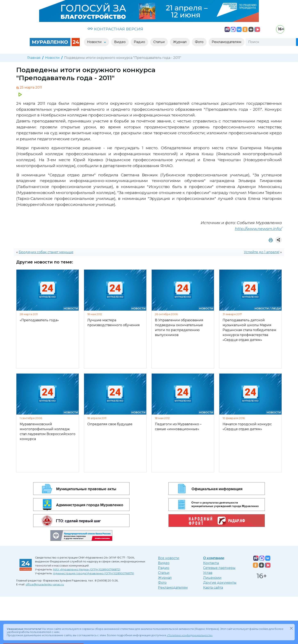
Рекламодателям (173, 588)
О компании (214, 558)
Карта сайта (213, 588)
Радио (164, 568)
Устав (208, 573)
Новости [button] (95, 42)
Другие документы (220, 583)
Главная (34, 58)
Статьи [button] (159, 42)
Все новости (169, 558)
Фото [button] (199, 42)
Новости (52, 58)
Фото (162, 583)
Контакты (211, 563)
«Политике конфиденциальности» (190, 635)
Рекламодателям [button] (227, 42)
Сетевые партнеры (219, 568)
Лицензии (212, 578)
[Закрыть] (291, 628)
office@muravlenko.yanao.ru (45, 584)
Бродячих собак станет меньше (46, 252)
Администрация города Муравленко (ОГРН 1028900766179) (94, 573)
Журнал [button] (180, 42)
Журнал (165, 578)
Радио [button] (139, 42)
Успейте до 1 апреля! (262, 252)
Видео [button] (120, 42)
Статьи (164, 573)
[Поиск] (271, 42)
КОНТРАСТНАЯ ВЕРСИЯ (115, 29)
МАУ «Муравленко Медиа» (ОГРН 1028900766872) (87, 569)
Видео (164, 563)
